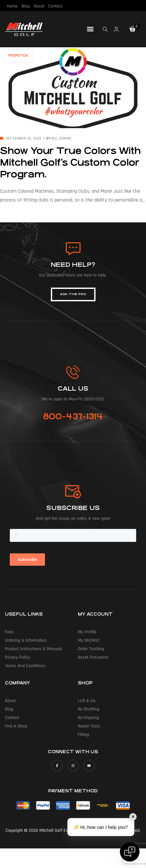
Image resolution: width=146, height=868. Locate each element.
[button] (90, 29)
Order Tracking (91, 649)
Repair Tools (89, 726)
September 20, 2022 (24, 138)
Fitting (83, 735)
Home (12, 6)
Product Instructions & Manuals (34, 649)
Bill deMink (62, 138)
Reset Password (93, 657)
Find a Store (16, 726)
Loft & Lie (87, 701)
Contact (55, 6)
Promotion (18, 56)
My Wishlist (88, 640)
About (39, 6)
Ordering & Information (26, 640)
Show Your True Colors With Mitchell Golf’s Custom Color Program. (70, 163)
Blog (26, 6)
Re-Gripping (88, 718)
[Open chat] (130, 852)
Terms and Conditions (25, 666)
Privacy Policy (17, 657)
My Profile (87, 632)
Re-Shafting (89, 709)
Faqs (9, 632)
